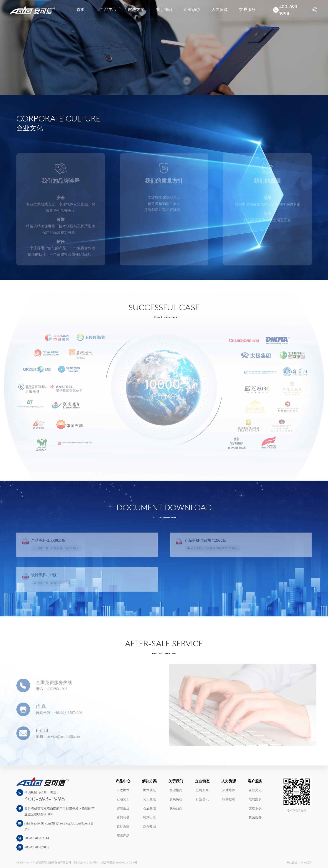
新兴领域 (123, 818)
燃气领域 (149, 790)
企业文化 (255, 790)
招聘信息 (229, 799)
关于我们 (164, 10)
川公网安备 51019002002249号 (119, 863)
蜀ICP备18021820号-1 (86, 863)
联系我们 (176, 808)
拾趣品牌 (306, 863)
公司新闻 (202, 790)
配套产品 (123, 836)
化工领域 (149, 799)
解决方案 (136, 10)
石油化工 (123, 799)
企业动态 (192, 10)
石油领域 (149, 808)
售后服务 (255, 818)
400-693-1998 (45, 800)
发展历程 (176, 799)
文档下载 (255, 808)
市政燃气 (123, 790)
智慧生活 (123, 808)
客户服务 (247, 10)
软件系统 (123, 827)
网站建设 (292, 863)
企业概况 (176, 790)
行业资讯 (202, 799)
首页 (81, 10)
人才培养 (229, 790)
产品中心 (108, 10)
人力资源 (220, 10)
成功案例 (255, 799)
